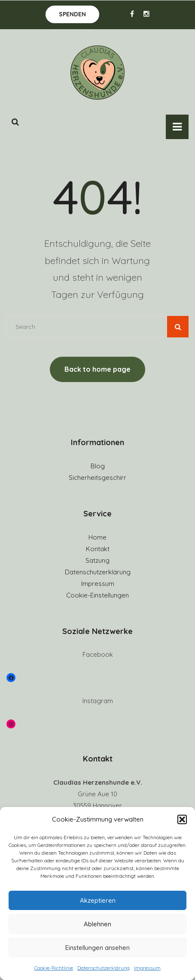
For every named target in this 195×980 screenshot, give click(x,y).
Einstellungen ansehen (97, 948)
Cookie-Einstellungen (97, 595)
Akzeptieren (98, 900)
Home (97, 537)
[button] (182, 819)
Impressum (147, 968)
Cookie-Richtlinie (54, 968)
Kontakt (98, 549)
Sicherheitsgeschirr (97, 478)
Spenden (72, 14)
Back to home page (97, 369)
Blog (98, 466)
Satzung (97, 560)
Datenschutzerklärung (104, 968)
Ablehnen (97, 924)
